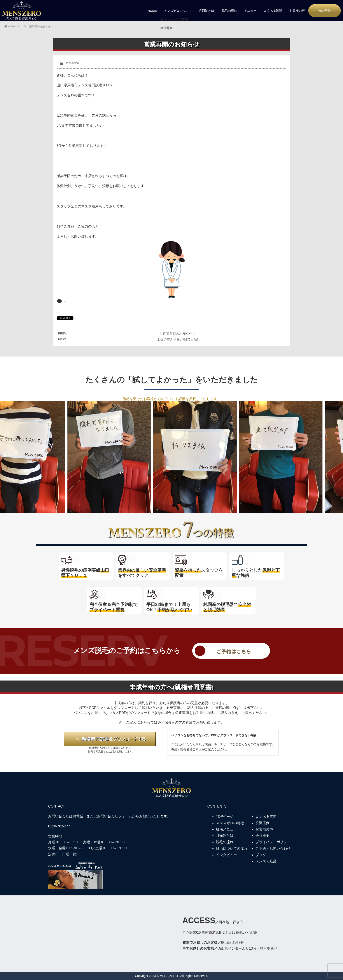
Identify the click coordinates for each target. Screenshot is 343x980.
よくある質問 (273, 11)
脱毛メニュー (226, 829)
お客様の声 (297, 11)
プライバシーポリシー (273, 842)
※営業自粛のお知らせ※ (178, 333)
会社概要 (262, 836)
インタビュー (226, 855)
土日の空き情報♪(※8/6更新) (177, 339)
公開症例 (262, 823)
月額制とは (206, 11)
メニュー (250, 11)
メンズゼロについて (178, 11)
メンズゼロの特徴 (230, 823)
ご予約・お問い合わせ (273, 849)
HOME (152, 11)
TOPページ (225, 817)
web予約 (325, 11)
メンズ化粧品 (266, 861)
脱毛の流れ (229, 11)
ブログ (261, 855)
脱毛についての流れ (232, 849)
